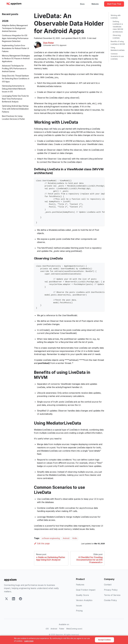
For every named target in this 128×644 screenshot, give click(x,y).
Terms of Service (112, 595)
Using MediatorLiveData (118, 49)
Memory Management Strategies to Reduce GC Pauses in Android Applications (16, 58)
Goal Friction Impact (86, 590)
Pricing (79, 611)
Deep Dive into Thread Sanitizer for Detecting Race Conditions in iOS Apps (16, 79)
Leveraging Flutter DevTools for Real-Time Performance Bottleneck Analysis (15, 99)
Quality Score (82, 595)
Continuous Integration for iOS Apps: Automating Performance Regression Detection (15, 38)
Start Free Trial (114, 4)
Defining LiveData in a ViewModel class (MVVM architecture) (118, 27)
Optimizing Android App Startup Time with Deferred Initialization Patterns (15, 109)
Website (95, 4)
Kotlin (75, 538)
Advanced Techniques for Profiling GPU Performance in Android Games (14, 69)
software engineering (51, 538)
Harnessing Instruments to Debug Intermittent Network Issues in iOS (14, 89)
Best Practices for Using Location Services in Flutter (13, 117)
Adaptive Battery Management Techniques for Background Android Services (15, 28)
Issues (79, 606)
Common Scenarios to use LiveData (117, 56)
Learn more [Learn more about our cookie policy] (29, 641)
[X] (6, 599)
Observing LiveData (117, 37)
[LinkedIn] (13, 599)
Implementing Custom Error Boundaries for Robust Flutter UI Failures (15, 48)
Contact (108, 585)
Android (66, 538)
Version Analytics (84, 600)
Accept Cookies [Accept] (104, 640)
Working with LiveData (116, 17)
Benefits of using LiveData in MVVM (118, 43)
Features (80, 585)
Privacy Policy (111, 590)
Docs (82, 4)
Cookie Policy (110, 600)
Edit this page (42, 543)
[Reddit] (20, 599)
